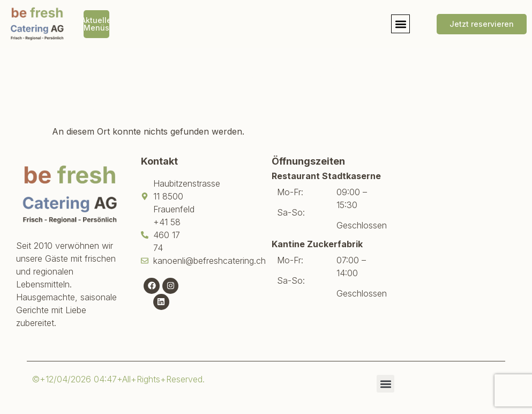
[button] (400, 24)
